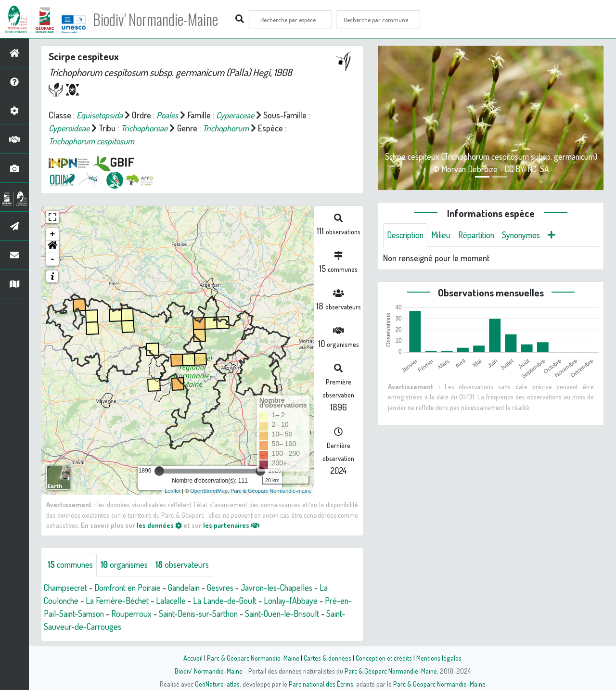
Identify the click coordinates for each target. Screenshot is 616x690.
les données (159, 525)
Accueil (193, 658)
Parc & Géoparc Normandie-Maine (253, 658)
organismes (128, 564)
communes (71, 564)
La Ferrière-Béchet (120, 601)
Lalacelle (174, 601)
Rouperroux (134, 613)
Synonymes (525, 235)
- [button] (53, 259)
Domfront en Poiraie (132, 588)
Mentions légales (439, 658)
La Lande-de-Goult (228, 601)
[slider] (159, 471)
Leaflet (173, 491)
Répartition (479, 235)
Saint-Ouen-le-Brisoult (290, 613)
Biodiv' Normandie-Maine (158, 19)
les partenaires (232, 525)
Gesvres (227, 588)
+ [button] (53, 234)
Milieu (443, 235)
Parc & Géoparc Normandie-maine (271, 491)
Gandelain (190, 588)
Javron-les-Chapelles (285, 588)
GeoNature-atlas (217, 684)
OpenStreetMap (209, 491)
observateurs (187, 564)
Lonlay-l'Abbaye (294, 601)
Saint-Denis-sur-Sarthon (203, 613)
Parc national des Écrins (321, 684)
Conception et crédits (384, 658)
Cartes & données (327, 658)
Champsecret (67, 588)
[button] (52, 247)
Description (406, 235)
